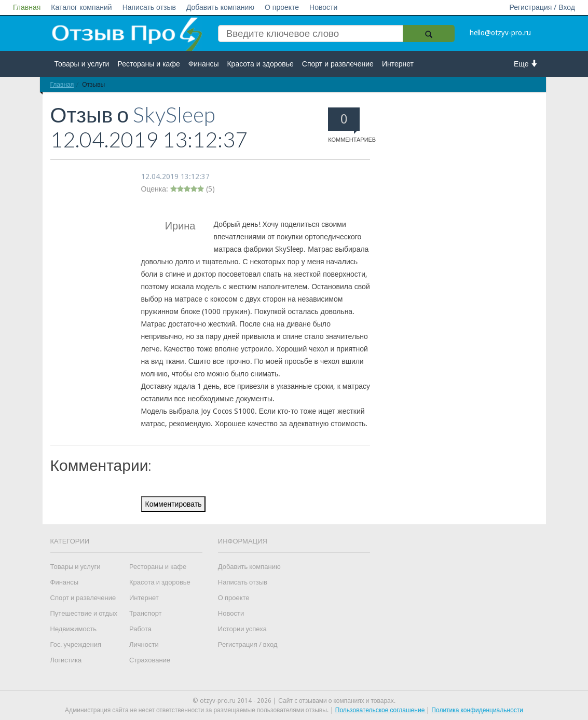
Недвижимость (73, 629)
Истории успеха (242, 629)
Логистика (66, 660)
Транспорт (146, 613)
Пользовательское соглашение (381, 710)
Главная (27, 7)
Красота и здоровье (260, 64)
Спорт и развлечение (338, 64)
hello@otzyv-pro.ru (500, 33)
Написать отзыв (149, 7)
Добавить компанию (220, 7)
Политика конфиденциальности (477, 710)
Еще (526, 64)
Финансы (204, 64)
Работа (140, 629)
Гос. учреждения (76, 644)
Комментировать (174, 504)
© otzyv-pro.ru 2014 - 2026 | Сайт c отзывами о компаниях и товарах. (294, 701)
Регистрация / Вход (542, 7)
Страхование (150, 660)
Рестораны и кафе (148, 64)
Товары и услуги (82, 64)
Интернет (398, 64)
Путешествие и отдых (84, 613)
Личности (144, 644)
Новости (323, 7)
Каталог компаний (81, 7)
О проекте (282, 7)
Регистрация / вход (248, 644)
